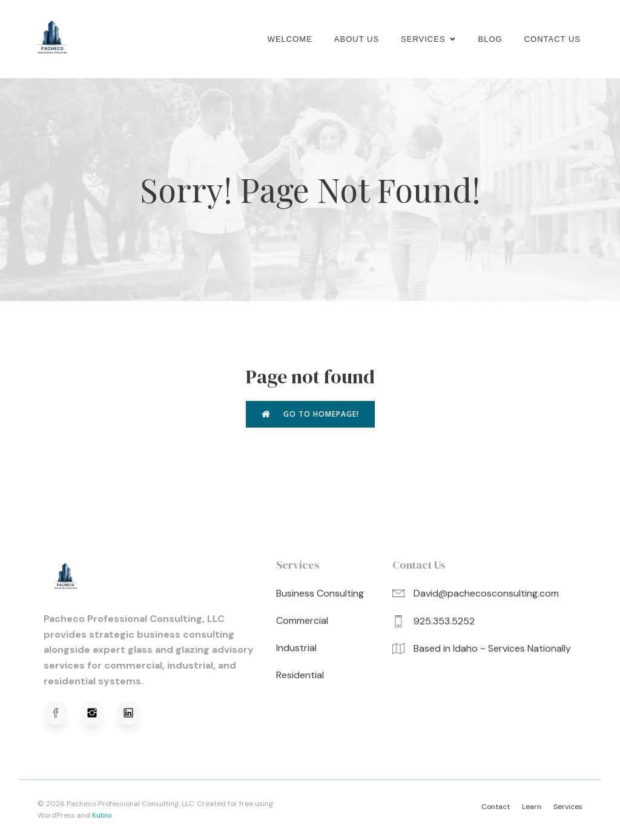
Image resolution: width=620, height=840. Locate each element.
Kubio (102, 816)
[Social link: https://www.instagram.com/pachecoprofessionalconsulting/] (98, 713)
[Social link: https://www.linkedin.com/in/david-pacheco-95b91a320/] (134, 713)
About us (357, 39)
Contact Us (552, 39)
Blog (490, 39)
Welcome (290, 39)
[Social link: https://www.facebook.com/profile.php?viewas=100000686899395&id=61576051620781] (62, 713)
